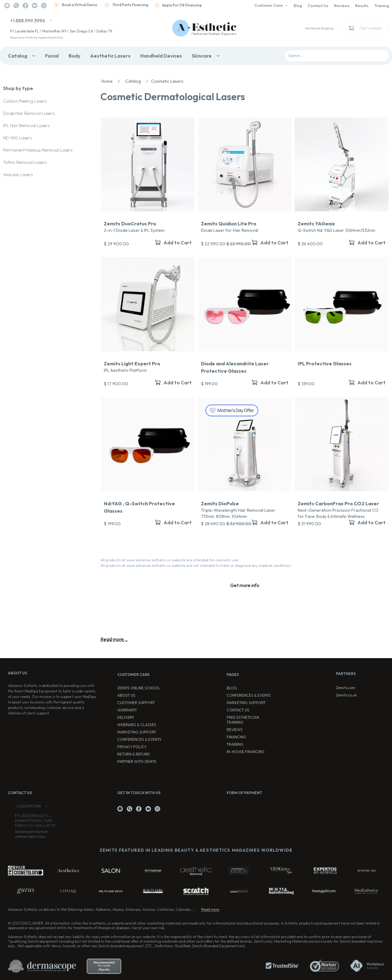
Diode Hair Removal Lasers (29, 113)
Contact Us (318, 6)
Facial (52, 56)
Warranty (127, 710)
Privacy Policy (132, 747)
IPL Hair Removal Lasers (26, 126)
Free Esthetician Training (243, 720)
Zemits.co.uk (346, 695)
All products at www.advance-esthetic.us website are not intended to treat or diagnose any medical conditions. (196, 565)
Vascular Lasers (18, 175)
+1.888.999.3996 (28, 21)
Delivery (126, 717)
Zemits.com (346, 688)
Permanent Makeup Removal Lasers (38, 150)
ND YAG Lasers (17, 138)
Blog (298, 6)
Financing (236, 737)
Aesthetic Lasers (110, 56)
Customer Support (136, 703)
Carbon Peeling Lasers (25, 101)
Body (74, 56)
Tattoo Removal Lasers (25, 162)
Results (362, 6)
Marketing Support (137, 732)
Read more (210, 909)
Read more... (114, 639)
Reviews (342, 6)
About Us (126, 695)
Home (112, 81)
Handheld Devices (161, 56)
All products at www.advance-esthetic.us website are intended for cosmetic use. (170, 560)
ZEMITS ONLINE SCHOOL (139, 688)
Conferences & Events (139, 739)
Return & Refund (134, 754)
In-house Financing (246, 752)
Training (382, 6)
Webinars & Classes (137, 725)
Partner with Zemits (137, 761)
